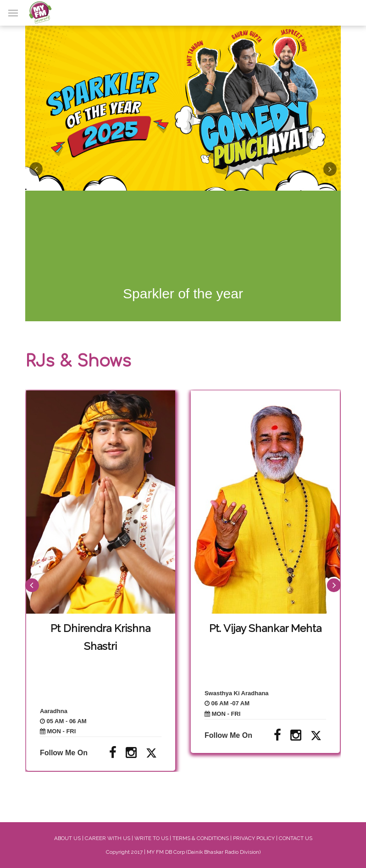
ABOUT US (67, 838)
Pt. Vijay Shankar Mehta (265, 628)
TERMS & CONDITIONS (201, 838)
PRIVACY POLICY (254, 838)
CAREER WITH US (108, 838)
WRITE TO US (151, 838)
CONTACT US (296, 838)
